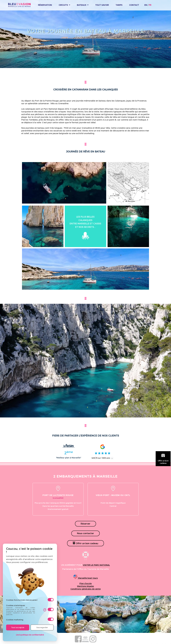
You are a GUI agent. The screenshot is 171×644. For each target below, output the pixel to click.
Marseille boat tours (86, 578)
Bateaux (83, 5)
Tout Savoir (102, 5)
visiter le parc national (96, 565)
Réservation (45, 5)
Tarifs (119, 5)
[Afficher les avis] (112, 458)
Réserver (85, 524)
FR (150, 5)
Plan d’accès (86, 583)
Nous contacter (85, 533)
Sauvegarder (42, 627)
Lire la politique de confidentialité (30, 635)
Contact (134, 5)
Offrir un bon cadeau (85, 543)
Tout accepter (18, 627)
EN (146, 5)
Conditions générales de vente (86, 589)
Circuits (64, 5)
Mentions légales (85, 586)
